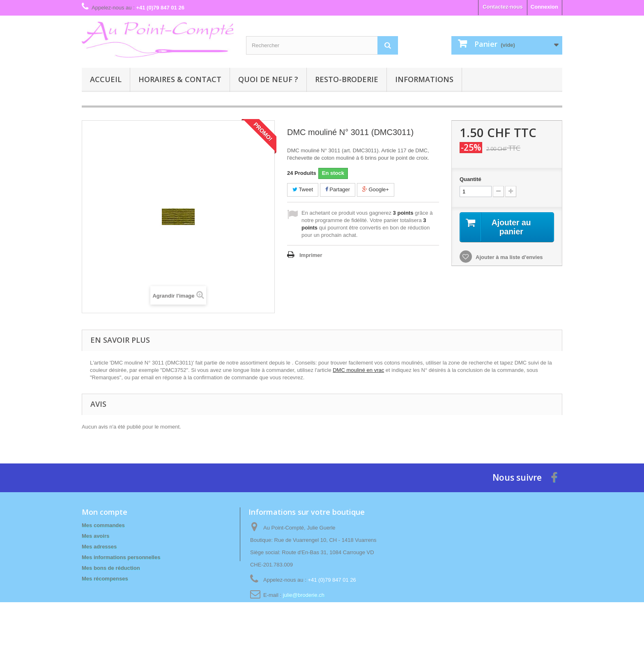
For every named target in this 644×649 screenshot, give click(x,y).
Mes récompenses (105, 579)
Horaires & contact (180, 79)
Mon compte (105, 512)
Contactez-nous (503, 7)
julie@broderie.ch (304, 595)
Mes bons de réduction (111, 568)
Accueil (106, 79)
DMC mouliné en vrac (358, 370)
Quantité (470, 179)
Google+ (376, 189)
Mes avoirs (95, 536)
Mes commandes (103, 525)
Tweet (303, 189)
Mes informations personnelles (121, 557)
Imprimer (311, 255)
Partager (338, 189)
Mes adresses (99, 547)
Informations (424, 79)
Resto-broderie (347, 79)
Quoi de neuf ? (268, 79)
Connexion (544, 7)
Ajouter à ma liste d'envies (509, 258)
